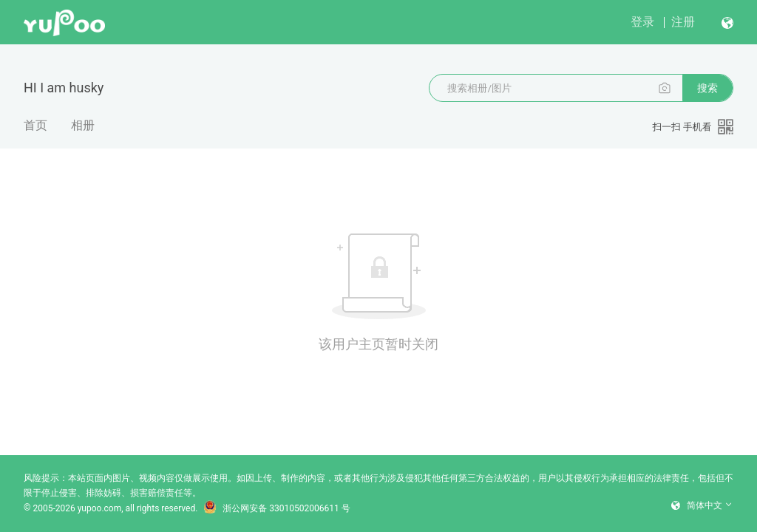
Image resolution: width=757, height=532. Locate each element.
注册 (683, 22)
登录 (642, 22)
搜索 (707, 88)
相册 (83, 125)
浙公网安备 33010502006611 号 (276, 508)
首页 (35, 125)
